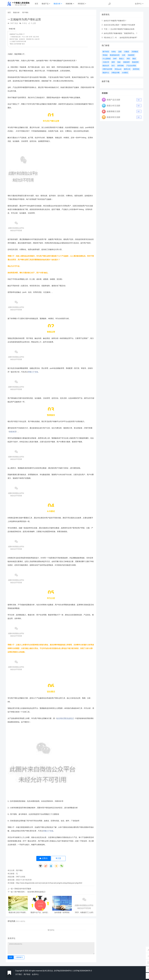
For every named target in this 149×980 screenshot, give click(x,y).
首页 (36, 4)
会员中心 (35, 974)
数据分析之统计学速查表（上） (18, 912)
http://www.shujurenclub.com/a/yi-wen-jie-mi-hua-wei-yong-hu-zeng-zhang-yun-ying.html (49, 883)
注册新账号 (19, 957)
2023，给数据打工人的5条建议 (84, 912)
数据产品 (46, 4)
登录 (11, 957)
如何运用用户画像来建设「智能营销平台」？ (121, 33)
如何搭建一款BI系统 (62, 912)
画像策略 (70, 4)
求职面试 (82, 4)
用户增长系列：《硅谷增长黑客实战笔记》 (30, 892)
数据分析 (58, 4)
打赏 (58, 858)
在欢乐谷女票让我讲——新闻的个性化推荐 (119, 25)
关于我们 (19, 974)
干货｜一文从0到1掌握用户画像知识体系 (119, 29)
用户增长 (25, 12)
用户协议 (27, 974)
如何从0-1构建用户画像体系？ (115, 21)
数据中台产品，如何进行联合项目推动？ (40, 912)
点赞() (43, 858)
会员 (139, 4)
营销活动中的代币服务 (23, 889)
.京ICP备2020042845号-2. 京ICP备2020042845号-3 (73, 971)
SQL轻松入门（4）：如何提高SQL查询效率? (120, 38)
